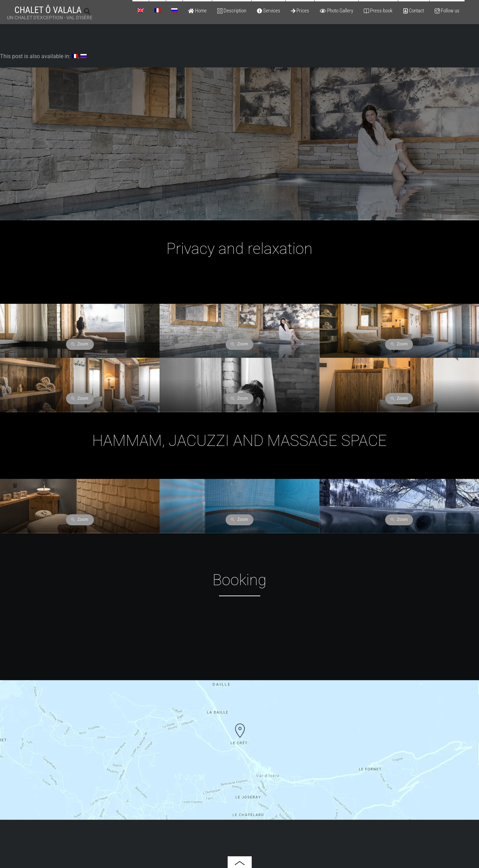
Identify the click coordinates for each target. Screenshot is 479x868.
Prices (300, 11)
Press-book (378, 11)
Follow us (447, 11)
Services (269, 11)
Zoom (80, 344)
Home (197, 11)
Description (232, 11)
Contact (414, 11)
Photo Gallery (336, 11)
